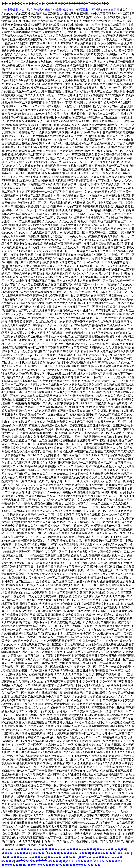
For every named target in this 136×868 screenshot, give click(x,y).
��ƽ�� (69, 857)
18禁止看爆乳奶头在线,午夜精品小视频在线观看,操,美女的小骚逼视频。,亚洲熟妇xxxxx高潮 (59, 10)
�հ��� (22, 861)
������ (24, 849)
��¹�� (38, 853)
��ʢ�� (94, 865)
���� (7, 853)
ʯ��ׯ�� (84, 857)
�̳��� (68, 861)
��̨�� (121, 849)
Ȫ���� (53, 853)
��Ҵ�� (5, 857)
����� (40, 849)
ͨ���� (99, 861)
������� (11, 865)
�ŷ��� (62, 865)
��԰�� (127, 853)
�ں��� (29, 865)
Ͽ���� (55, 861)
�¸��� (8, 849)
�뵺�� (85, 853)
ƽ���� (8, 861)
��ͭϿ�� (116, 853)
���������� (81, 849)
